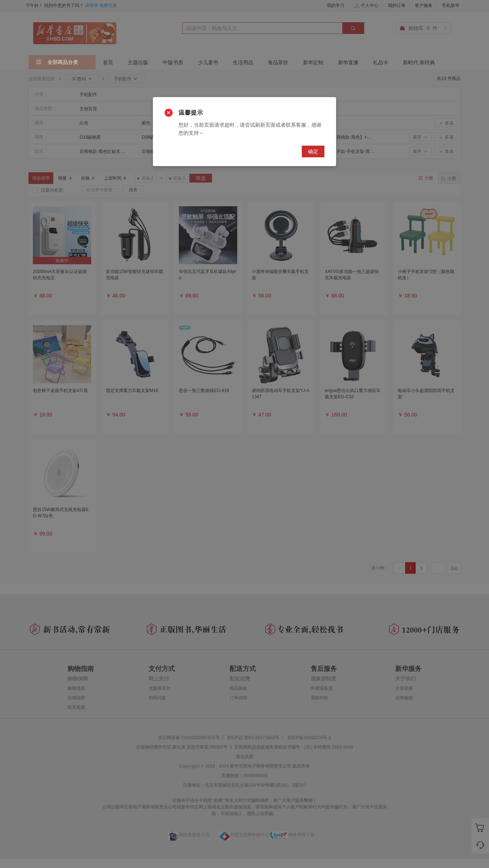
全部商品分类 (57, 62)
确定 (313, 151)
